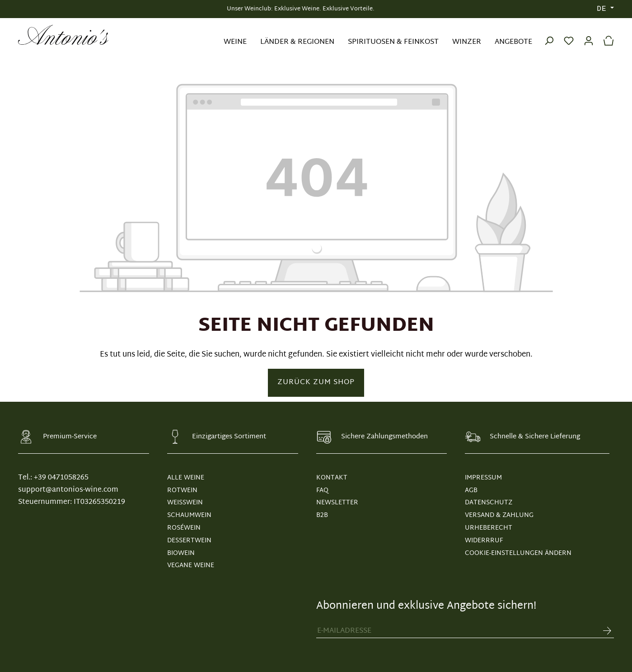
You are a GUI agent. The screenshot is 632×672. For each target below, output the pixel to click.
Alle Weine (186, 478)
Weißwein (185, 503)
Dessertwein (189, 541)
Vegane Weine (191, 566)
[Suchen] (549, 35)
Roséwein (184, 528)
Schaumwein (189, 515)
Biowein (181, 553)
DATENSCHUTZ (489, 503)
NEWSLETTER (337, 503)
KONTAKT (332, 478)
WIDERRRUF (484, 541)
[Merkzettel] (569, 35)
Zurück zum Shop (316, 383)
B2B (322, 515)
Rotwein (182, 491)
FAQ (322, 491)
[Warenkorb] (606, 35)
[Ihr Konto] (589, 35)
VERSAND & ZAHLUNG (499, 515)
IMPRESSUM (483, 478)
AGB (471, 491)
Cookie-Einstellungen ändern (518, 553)
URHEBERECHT (489, 528)
